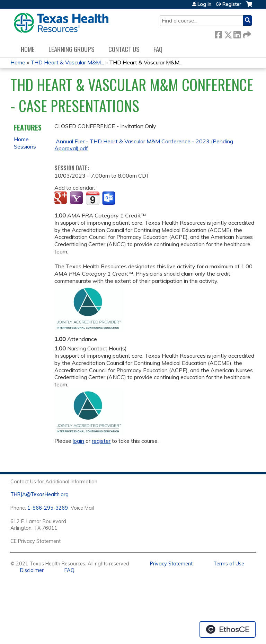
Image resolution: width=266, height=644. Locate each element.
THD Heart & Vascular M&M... (67, 62)
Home (28, 49)
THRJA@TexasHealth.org (39, 494)
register (101, 441)
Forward (246, 33)
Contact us (124, 49)
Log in (204, 4)
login (78, 441)
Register (232, 4)
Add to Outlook (109, 198)
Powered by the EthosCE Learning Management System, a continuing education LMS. (228, 629)
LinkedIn (237, 33)
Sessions (25, 146)
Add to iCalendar (93, 198)
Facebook (218, 33)
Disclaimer (32, 570)
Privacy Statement (171, 564)
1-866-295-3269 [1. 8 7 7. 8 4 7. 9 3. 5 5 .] (48, 508)
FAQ (158, 49)
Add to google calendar (61, 198)
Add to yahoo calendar (77, 198)
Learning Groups (72, 49)
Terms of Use (229, 564)
